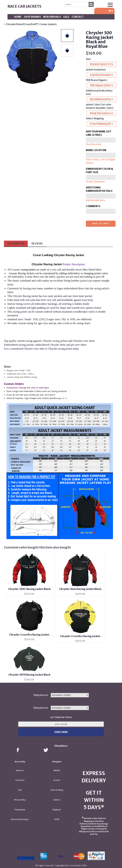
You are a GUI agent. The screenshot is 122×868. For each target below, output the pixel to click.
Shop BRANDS (32, 17)
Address (57, 800)
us (66, 398)
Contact (78, 17)
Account (57, 780)
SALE (66, 17)
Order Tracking (57, 790)
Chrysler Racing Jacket (25, 296)
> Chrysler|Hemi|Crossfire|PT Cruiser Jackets (30, 24)
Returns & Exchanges (20, 819)
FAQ (20, 790)
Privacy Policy (20, 800)
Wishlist (57, 771)
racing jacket (28, 270)
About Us (20, 771)
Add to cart (101, 223)
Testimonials (20, 810)
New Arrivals (52, 17)
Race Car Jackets (24, 6)
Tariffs (57, 819)
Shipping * (57, 810)
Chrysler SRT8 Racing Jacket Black (29, 675)
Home (18, 17)
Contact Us (20, 780)
